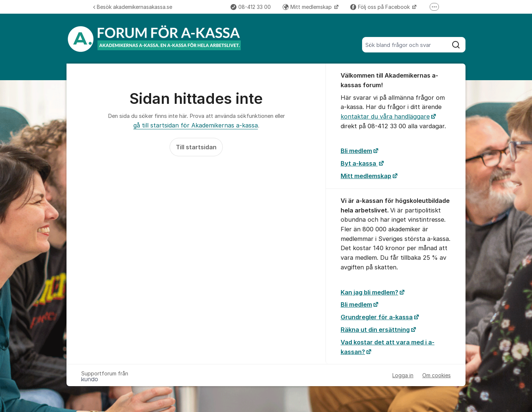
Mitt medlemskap (308, 7)
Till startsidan (196, 147)
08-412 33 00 (251, 7)
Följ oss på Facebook (381, 7)
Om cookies (436, 375)
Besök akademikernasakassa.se (133, 7)
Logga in (403, 375)
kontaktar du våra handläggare (385, 116)
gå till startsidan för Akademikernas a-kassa (196, 125)
